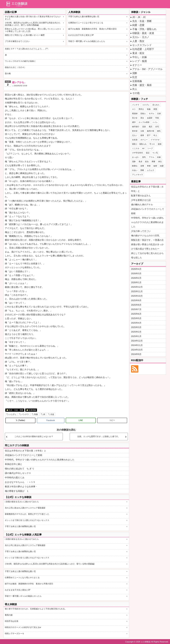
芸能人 (143, 113)
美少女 (135, 118)
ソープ (150, 148)
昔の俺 (8, 74)
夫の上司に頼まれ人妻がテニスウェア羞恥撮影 (25, 508)
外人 (135, 89)
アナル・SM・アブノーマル (147, 69)
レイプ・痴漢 (140, 61)
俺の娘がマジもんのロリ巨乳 (145, 236)
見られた (156, 105)
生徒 (52, 414)
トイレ (155, 122)
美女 (142, 118)
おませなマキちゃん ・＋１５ (20, 482)
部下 (149, 135)
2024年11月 (137, 345)
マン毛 (155, 153)
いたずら (12, 414)
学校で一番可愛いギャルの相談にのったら (87, 41)
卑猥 (149, 166)
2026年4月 (136, 269)
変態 (155, 109)
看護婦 (135, 113)
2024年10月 (137, 350)
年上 (155, 135)
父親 (142, 131)
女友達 (135, 140)
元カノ (135, 135)
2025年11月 (137, 291)
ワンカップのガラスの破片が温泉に (20, 61)
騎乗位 (135, 166)
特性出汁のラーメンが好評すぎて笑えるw (23, 627)
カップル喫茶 (144, 122)
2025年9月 (136, 300)
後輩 (142, 135)
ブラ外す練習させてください (17, 41)
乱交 (135, 77)
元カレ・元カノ (141, 37)
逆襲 (142, 166)
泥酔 (135, 73)
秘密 (155, 166)
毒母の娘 (9, 615)
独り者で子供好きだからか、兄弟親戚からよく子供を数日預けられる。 (36, 609)
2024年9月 (136, 354)
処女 (147, 161)
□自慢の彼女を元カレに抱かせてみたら (22, 502)
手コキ (152, 144)
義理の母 (151, 131)
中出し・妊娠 (140, 57)
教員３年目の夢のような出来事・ (21, 487)
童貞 (140, 161)
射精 (160, 144)
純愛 (162, 166)
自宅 (157, 127)
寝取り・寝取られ (139, 144)
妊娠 (159, 157)
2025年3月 (136, 327)
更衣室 (135, 131)
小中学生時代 (137, 153)
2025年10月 (137, 296)
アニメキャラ (137, 175)
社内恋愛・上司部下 (143, 49)
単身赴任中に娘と (14, 464)
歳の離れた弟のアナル (142, 205)
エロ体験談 (146, 642)
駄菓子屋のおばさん (141, 196)
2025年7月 (136, 309)
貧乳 (144, 157)
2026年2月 (136, 278)
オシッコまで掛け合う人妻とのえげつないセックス (27, 520)
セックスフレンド (142, 45)
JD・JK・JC (139, 17)
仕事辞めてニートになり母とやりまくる (86, 23)
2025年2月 (136, 332)
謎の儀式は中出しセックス (18, 473)
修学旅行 (136, 127)
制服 (36, 414)
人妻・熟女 (138, 41)
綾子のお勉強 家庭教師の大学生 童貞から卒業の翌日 (92, 29)
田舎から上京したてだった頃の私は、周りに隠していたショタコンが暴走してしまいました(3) (33, 30)
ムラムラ (151, 170)
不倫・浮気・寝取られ (144, 29)
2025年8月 (136, 305)
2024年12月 (137, 341)
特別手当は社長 (12, 621)
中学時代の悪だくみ (15, 478)
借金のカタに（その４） (15, 67)
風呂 (151, 127)
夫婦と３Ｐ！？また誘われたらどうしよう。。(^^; (27, 49)
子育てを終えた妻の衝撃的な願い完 (84, 17)
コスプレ (146, 105)
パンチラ (25, 414)
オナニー (137, 65)
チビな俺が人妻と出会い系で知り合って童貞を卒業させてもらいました (33, 18)
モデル (151, 113)
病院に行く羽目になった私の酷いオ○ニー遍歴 (25, 35)
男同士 (141, 109)
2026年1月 (136, 282)
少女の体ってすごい (141, 231)
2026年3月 (136, 274)
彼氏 (159, 131)
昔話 (148, 153)
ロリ (134, 109)
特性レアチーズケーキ (14, 634)
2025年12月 (137, 287)
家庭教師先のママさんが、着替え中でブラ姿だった (27, 514)
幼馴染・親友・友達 (143, 33)
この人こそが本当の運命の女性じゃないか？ (34, 436)
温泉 (144, 127)
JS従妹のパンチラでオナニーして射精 (24, 455)
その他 (136, 93)
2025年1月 (136, 336)
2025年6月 (136, 314)
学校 (157, 118)
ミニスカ (136, 148)
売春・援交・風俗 (142, 85)
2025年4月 (136, 323)
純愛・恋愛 (138, 25)
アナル (151, 157)
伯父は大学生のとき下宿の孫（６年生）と (25, 451)
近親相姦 (32, 410)
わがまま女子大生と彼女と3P (81, 35)
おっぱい (136, 157)
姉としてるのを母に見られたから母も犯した (147, 255)
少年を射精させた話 (141, 200)
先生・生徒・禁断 (16, 410)
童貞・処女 (138, 53)
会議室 (150, 118)
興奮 (153, 161)
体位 (160, 161)
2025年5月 (136, 318)
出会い (135, 170)
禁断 (142, 170)
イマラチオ (155, 140)
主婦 (159, 113)
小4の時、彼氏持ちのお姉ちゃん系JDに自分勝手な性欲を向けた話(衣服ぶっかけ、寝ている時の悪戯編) (33, 24)
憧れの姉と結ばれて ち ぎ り (20, 469)
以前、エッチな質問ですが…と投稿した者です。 (99, 436)
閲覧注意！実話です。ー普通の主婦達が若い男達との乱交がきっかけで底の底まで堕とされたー (147, 244)
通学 (134, 122)
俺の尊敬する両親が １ (17, 491)
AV (143, 148)
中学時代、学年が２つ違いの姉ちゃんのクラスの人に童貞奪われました (40, 460)
